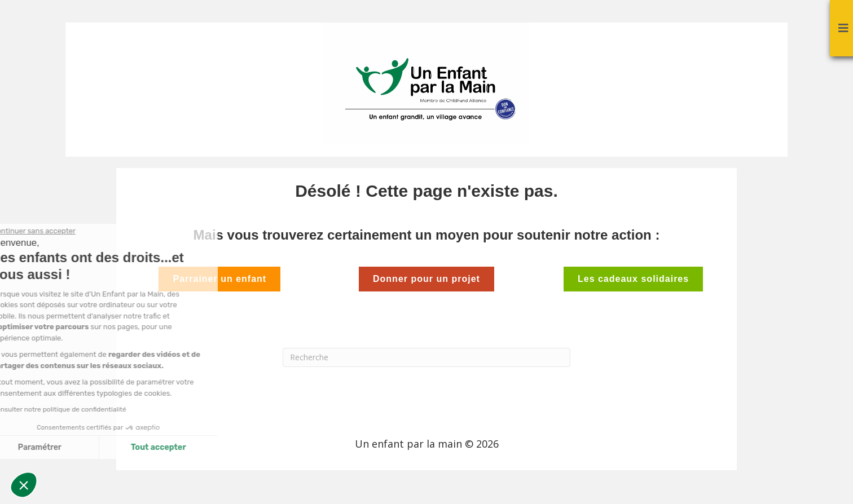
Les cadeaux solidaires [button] (633, 279)
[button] (24, 485)
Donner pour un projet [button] (426, 279)
